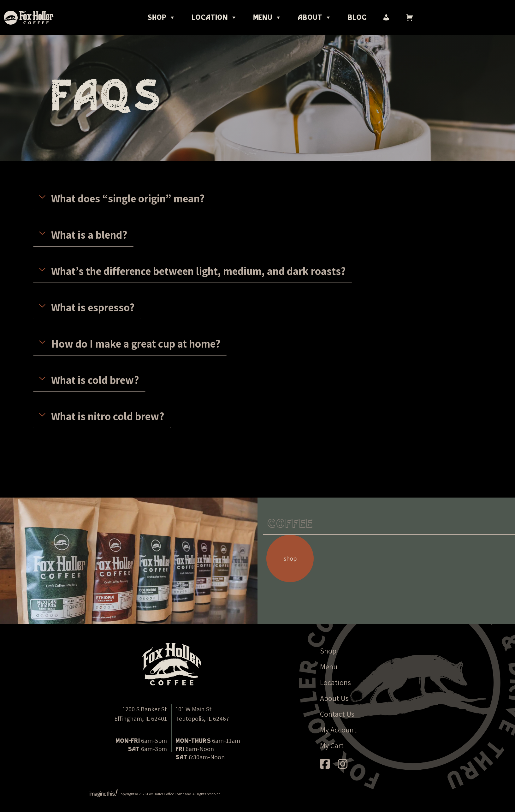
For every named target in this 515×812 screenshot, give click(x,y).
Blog (357, 18)
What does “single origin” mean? (128, 198)
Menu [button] (267, 18)
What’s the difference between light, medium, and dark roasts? (198, 271)
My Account (338, 730)
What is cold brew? (95, 380)
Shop (161, 18)
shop (290, 558)
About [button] (315, 18)
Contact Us (337, 714)
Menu (329, 666)
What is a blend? (89, 235)
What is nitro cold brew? (108, 416)
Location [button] (214, 18)
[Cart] (410, 18)
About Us (334, 698)
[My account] (386, 18)
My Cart (332, 745)
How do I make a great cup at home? (136, 343)
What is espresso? (93, 307)
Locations (335, 682)
